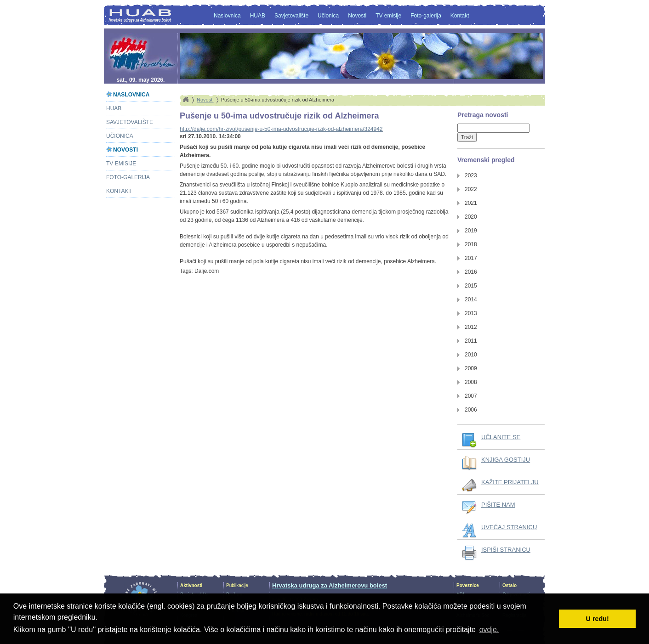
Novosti (357, 16)
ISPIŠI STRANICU (506, 550)
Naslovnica (227, 16)
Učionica (328, 16)
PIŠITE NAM (498, 505)
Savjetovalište (291, 16)
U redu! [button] (598, 619)
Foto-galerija (426, 16)
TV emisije (388, 16)
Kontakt (460, 16)
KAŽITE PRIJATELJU (510, 482)
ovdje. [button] (489, 630)
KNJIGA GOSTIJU (506, 460)
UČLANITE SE (501, 437)
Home (186, 100)
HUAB (258, 16)
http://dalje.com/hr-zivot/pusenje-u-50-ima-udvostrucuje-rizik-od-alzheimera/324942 (281, 129)
